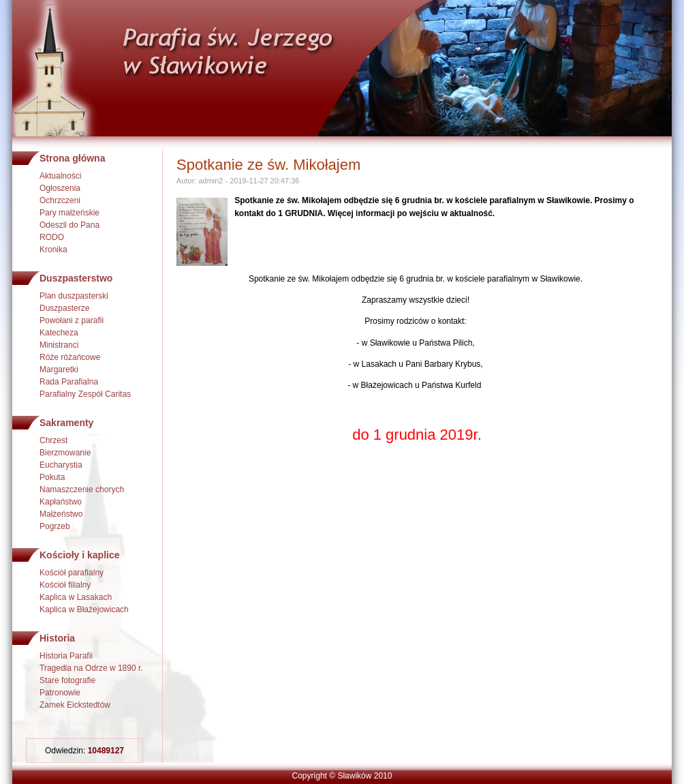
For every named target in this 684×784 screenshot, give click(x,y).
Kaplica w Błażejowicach (84, 609)
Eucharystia (61, 465)
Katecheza (59, 333)
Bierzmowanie (65, 453)
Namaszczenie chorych (82, 489)
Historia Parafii (66, 656)
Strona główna (72, 158)
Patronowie (60, 693)
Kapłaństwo (61, 502)
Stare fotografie (67, 680)
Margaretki (59, 370)
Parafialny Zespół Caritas (85, 394)
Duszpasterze (64, 308)
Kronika (53, 250)
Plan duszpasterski (74, 296)
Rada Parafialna (69, 382)
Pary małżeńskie (69, 213)
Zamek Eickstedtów (75, 705)
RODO (52, 237)
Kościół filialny (65, 585)
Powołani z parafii (72, 320)
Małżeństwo (61, 514)
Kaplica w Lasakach (76, 597)
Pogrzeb (55, 526)
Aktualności (60, 176)
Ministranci (59, 345)
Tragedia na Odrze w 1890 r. (91, 668)
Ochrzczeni (60, 200)
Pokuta (52, 477)
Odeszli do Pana (69, 225)
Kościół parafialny (72, 573)
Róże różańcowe (70, 357)
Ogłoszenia (60, 188)
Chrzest (53, 440)
